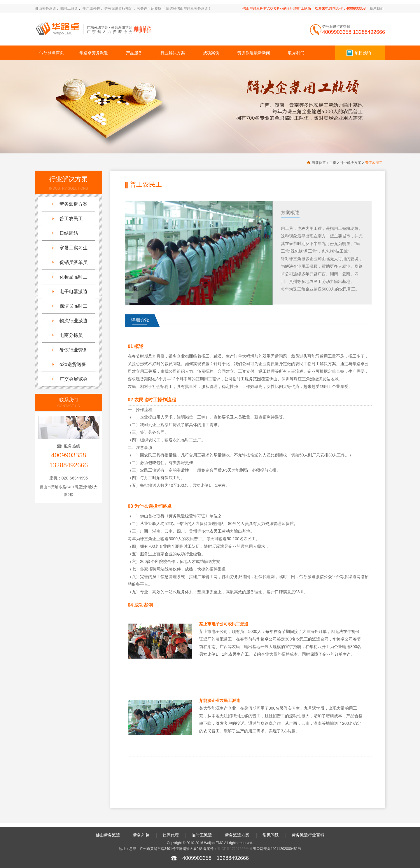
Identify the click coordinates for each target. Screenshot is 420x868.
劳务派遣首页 (52, 53)
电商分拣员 (71, 335)
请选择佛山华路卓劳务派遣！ (189, 8)
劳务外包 (141, 835)
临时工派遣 (69, 8)
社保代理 (171, 835)
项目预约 (363, 53)
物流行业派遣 (73, 321)
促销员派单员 (73, 262)
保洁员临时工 (73, 306)
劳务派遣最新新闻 (254, 53)
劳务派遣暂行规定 (118, 8)
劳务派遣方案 (73, 204)
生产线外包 (91, 8)
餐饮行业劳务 (73, 350)
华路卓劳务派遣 (94, 53)
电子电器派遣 (73, 292)
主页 (333, 163)
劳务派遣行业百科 (308, 835)
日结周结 (69, 233)
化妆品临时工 (73, 277)
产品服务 (134, 53)
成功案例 (211, 53)
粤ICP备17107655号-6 (235, 849)
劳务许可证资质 (149, 8)
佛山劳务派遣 (45, 8)
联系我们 (377, 8)
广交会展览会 (73, 379)
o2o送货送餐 (73, 364)
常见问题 (271, 835)
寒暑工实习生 (73, 248)
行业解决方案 (173, 53)
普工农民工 (374, 163)
